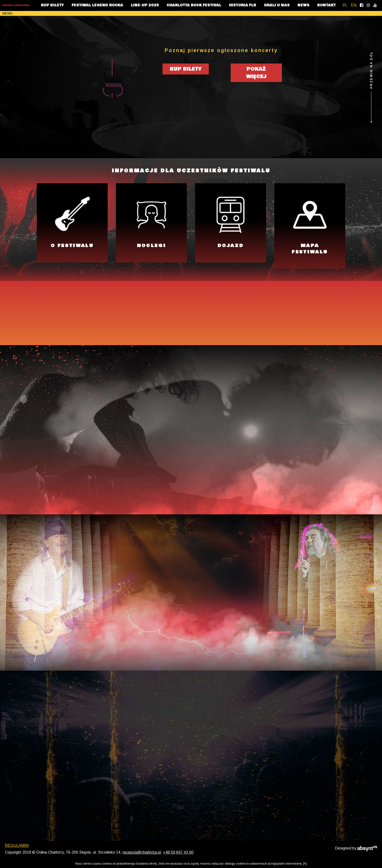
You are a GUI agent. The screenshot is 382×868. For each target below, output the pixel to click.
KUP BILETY (52, 5)
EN (354, 5)
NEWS (303, 5)
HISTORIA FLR (243, 5)
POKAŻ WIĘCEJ (256, 74)
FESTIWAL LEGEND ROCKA (97, 5)
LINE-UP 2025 (145, 5)
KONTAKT (326, 5)
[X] (305, 864)
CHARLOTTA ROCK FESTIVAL (194, 5)
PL (345, 5)
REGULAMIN (17, 856)
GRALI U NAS (277, 5)
